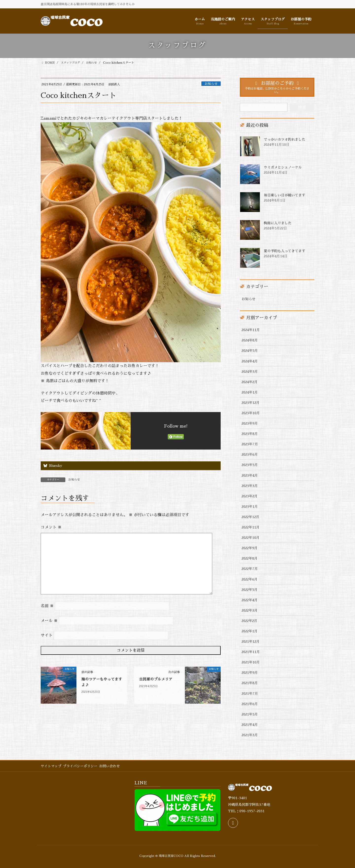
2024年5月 (250, 351)
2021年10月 (251, 662)
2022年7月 (250, 569)
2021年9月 (250, 673)
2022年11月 (251, 527)
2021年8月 (250, 683)
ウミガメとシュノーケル (283, 167)
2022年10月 (251, 538)
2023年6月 (250, 454)
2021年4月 (250, 725)
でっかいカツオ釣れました (284, 139)
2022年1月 (250, 631)
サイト (47, 636)
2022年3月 (250, 610)
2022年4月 (250, 600)
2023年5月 (250, 465)
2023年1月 (250, 507)
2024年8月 (250, 340)
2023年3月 (250, 486)
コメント (51, 528)
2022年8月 (250, 558)
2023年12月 (251, 403)
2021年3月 (250, 735)
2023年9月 (250, 423)
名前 (47, 606)
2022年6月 (250, 579)
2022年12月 (250, 517)
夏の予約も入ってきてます (284, 251)
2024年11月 (251, 330)
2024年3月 (250, 372)
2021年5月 (250, 714)
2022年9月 (250, 548)
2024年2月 (250, 382)
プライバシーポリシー (82, 766)
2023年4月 (250, 475)
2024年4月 (250, 361)
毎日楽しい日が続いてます (284, 195)
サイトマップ (51, 766)
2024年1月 (250, 392)
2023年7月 (250, 444)
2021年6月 (250, 704)
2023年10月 (251, 413)
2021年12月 (251, 642)
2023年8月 (250, 434)
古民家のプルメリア (157, 679)
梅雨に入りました (278, 223)
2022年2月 (249, 621)
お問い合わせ (114, 766)
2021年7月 (250, 694)
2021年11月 (251, 652)
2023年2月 (250, 496)
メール (49, 621)
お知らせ (211, 84)
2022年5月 (250, 590)
